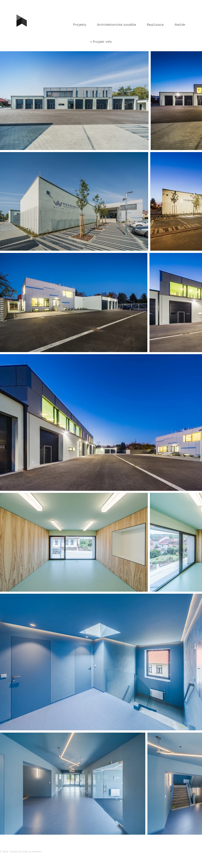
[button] (101, 42)
